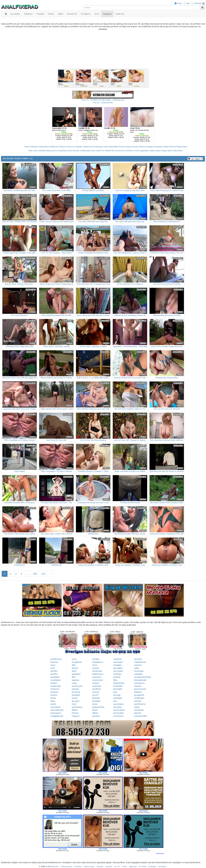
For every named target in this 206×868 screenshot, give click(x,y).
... (28, 574)
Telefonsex (54, 147)
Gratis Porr (100, 151)
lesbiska (96, 698)
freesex (75, 713)
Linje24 (27, 147)
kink (115, 692)
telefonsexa (98, 674)
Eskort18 (173, 147)
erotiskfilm (118, 686)
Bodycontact (182, 147)
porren (75, 698)
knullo (53, 704)
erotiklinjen (139, 698)
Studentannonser (65, 151)
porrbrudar (97, 671)
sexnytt (96, 668)
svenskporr (56, 707)
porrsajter (118, 689)
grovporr (76, 701)
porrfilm (54, 671)
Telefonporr (99, 147)
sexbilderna (98, 662)
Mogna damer (167, 151)
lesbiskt (117, 677)
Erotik (93, 151)
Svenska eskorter (139, 147)
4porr (74, 671)
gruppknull (139, 695)
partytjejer (55, 677)
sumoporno (140, 683)
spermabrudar (57, 710)
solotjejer (138, 674)
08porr (95, 713)
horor (74, 659)
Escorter (76, 151)
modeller (117, 665)
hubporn (76, 716)
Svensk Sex (120, 151)
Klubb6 (166, 147)
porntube (118, 707)
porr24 (95, 695)
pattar (137, 707)
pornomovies (140, 689)
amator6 (138, 659)
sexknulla (97, 686)
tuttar (137, 668)
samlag (75, 689)
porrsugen (118, 662)
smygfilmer (77, 662)
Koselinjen (78, 147)
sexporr (96, 683)
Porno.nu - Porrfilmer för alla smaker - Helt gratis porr (103, 100)
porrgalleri (118, 668)
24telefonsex (140, 662)
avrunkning (77, 707)
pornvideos (119, 704)
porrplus (96, 716)
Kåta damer (178, 151)
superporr (97, 677)
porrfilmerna (56, 659)
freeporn (54, 692)
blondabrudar (140, 680)
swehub (138, 665)
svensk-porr (77, 686)
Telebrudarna (44, 147)
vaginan (75, 680)
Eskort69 (42, 151)
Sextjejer (150, 147)
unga (74, 683)
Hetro (180, 3)
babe (53, 701)
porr (115, 701)
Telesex (62, 147)
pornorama (118, 716)
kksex (95, 704)
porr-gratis (118, 671)
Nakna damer (155, 151)
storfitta (96, 659)
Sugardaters (144, 151)
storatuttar (139, 710)
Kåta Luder (33, 151)
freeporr (138, 686)
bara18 (138, 713)
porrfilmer (97, 689)
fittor (74, 665)
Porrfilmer (129, 151)
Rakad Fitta (110, 151)
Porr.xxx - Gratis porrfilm (103, 103)
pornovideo (119, 713)
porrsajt (117, 695)
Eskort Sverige (125, 147)
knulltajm (96, 701)
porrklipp (76, 695)
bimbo (53, 698)
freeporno (55, 689)
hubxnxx (54, 662)
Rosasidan (158, 147)
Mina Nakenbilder (111, 147)
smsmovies (98, 680)
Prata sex (70, 147)
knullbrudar (56, 686)
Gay (188, 3)
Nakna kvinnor (52, 151)
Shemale (198, 3)
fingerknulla (119, 683)
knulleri (54, 683)
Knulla (136, 151)
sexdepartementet (143, 677)
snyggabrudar (57, 716)
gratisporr (76, 674)
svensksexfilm (141, 716)
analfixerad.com (52, 866)
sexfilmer (118, 659)
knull (53, 668)
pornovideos (119, 710)
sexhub (96, 692)
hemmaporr (56, 713)
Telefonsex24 (89, 147)
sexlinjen (117, 674)
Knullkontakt (85, 151)
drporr (95, 710)
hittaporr (138, 692)
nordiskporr (56, 680)
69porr (75, 710)
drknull (75, 668)
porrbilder (118, 698)
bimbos (54, 695)
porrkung (76, 692)
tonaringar (139, 671)
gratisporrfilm (98, 707)
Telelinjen (34, 147)
